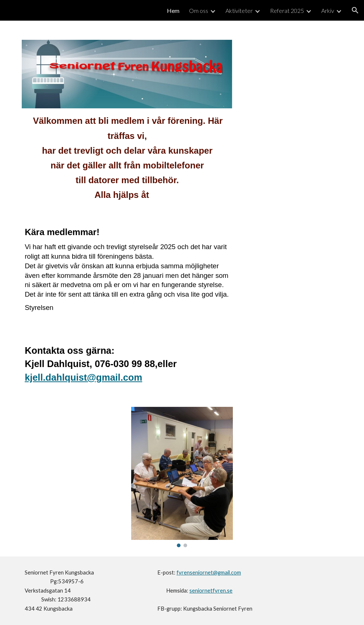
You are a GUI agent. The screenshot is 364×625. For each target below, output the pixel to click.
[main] (127, 161)
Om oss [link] (199, 11)
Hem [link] (173, 11)
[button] (355, 10)
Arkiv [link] (328, 11)
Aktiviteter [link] (239, 11)
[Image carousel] (182, 477)
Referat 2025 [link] (287, 11)
